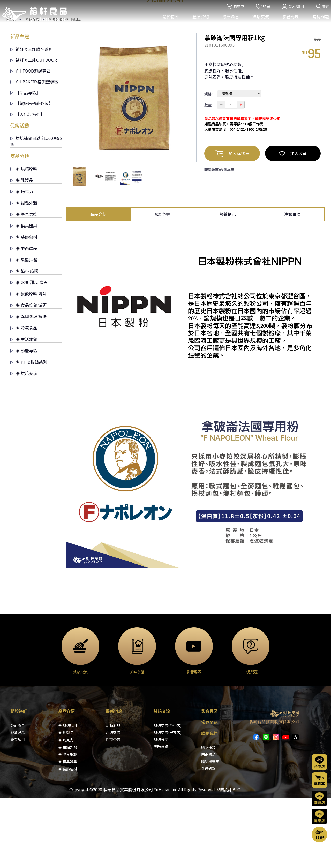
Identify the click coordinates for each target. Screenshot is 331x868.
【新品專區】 (25, 162)
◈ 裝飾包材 (24, 307)
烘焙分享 (161, 809)
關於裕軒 (169, 20)
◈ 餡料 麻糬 (24, 341)
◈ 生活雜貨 (24, 409)
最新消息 (229, 20)
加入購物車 (232, 223)
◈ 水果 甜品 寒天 (29, 352)
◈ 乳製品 (22, 250)
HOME (11, 89)
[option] (132, 167)
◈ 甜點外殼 (24, 272)
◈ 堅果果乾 (24, 284)
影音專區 (289, 20)
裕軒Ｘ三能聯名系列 (32, 119)
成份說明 (163, 284)
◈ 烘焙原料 (24, 238)
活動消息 (113, 795)
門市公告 (113, 809)
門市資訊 (208, 824)
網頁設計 (224, 859)
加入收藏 (293, 223)
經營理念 (18, 802)
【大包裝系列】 (27, 184)
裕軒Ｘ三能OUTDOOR (34, 130)
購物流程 (208, 817)
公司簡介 (18, 795)
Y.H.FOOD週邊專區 (30, 140)
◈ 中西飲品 (24, 318)
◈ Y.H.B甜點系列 (29, 432)
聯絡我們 (209, 803)
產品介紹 (199, 20)
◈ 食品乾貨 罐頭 (28, 375)
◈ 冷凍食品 (24, 397)
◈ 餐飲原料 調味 (28, 363)
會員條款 (208, 838)
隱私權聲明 (210, 831)
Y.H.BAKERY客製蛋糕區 (34, 151)
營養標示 (228, 284)
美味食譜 (161, 816)
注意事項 (292, 284)
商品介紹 (98, 284)
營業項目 (18, 809)
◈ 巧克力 (22, 261)
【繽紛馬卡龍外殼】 (32, 173)
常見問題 (319, 20)
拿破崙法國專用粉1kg (65, 89)
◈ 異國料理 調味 (28, 386)
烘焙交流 (259, 20)
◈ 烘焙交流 (24, 443)
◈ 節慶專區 (24, 420)
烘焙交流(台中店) (168, 795)
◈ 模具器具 (24, 295)
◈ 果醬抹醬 (24, 329)
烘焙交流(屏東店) (168, 802)
